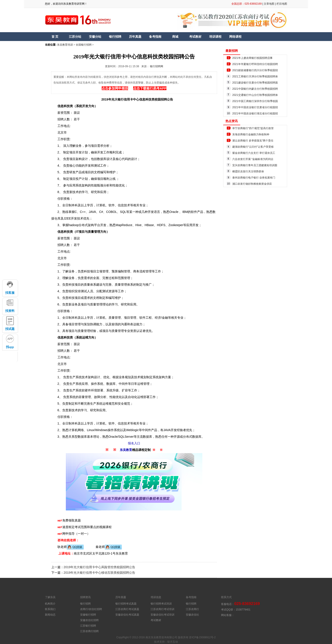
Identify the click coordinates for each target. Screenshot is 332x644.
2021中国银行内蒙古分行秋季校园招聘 (255, 89)
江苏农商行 (192, 609)
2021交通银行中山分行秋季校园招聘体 (255, 95)
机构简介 (50, 604)
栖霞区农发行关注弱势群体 (248, 171)
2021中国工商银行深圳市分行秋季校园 (255, 101)
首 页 (55, 37)
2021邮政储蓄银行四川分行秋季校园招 (255, 70)
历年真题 (135, 37)
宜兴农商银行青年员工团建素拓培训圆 (255, 165)
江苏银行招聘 (88, 626)
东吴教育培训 (65, 45)
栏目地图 (282, 4)
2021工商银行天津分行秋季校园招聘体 (255, 76)
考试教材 (195, 37)
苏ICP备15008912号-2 (202, 637)
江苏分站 (75, 37)
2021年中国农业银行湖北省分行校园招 (255, 114)
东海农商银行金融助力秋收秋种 (251, 134)
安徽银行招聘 (88, 615)
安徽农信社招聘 (89, 620)
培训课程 (215, 37)
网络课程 (235, 37)
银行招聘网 (157, 66)
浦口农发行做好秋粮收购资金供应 (252, 184)
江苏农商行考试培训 (162, 609)
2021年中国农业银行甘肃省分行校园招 (255, 107)
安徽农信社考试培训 (162, 615)
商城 (175, 37)
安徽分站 (95, 37)
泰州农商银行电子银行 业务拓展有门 (254, 178)
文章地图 (269, 4)
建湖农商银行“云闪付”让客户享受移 (253, 147)
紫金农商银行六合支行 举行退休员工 (254, 153)
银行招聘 (115, 37)
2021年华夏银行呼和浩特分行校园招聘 (255, 64)
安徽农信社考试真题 (127, 615)
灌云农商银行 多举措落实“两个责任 (253, 141)
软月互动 (173, 642)
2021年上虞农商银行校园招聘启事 (252, 58)
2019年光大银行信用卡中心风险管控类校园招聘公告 (99, 567)
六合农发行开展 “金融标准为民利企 (253, 159)
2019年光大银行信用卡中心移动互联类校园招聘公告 (99, 573)
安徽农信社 (192, 615)
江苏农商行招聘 (89, 631)
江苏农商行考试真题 (127, 609)
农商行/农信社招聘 (91, 609)
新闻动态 (50, 615)
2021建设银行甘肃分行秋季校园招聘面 (255, 83)
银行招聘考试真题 (126, 604)
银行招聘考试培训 (161, 604)
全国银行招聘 (84, 45)
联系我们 (50, 609)
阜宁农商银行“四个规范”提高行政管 (253, 128)
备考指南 (155, 37)
